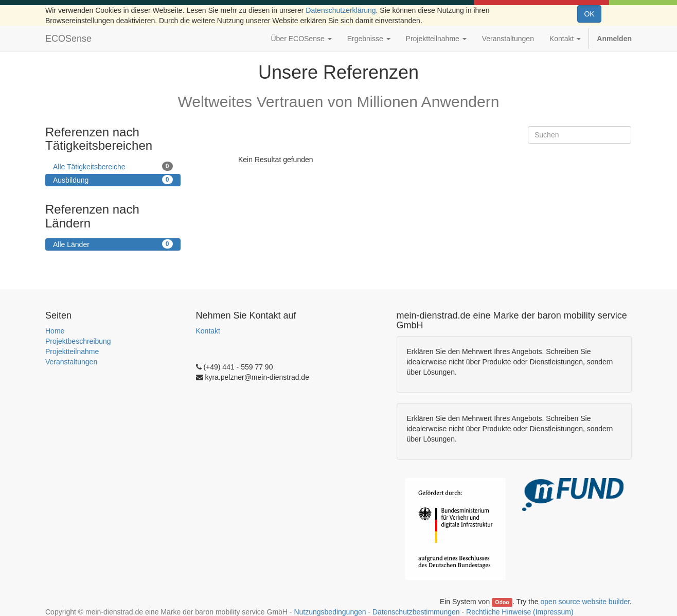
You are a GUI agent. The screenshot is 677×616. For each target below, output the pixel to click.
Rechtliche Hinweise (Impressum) (520, 612)
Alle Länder (113, 244)
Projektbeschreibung (78, 341)
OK (589, 14)
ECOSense (68, 39)
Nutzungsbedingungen (330, 612)
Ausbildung (113, 180)
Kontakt (208, 331)
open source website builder (585, 602)
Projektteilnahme (72, 351)
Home (55, 331)
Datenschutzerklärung (341, 10)
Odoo (502, 602)
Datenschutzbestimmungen (416, 612)
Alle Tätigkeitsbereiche (113, 166)
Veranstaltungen (71, 362)
